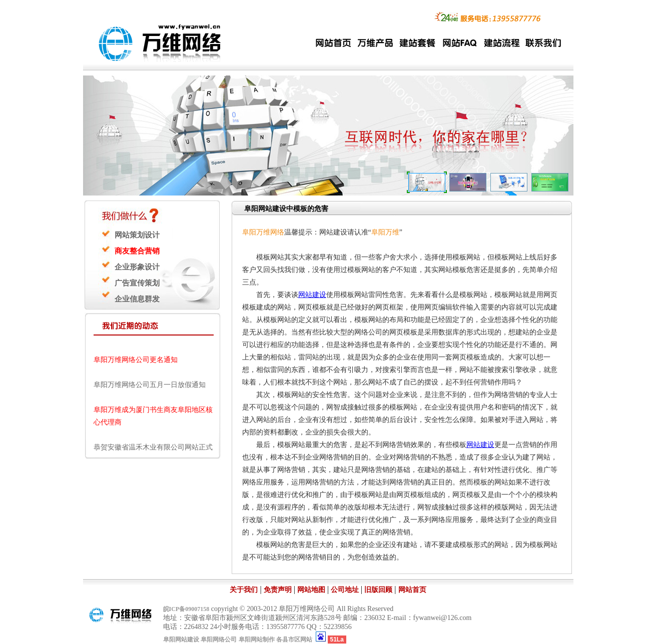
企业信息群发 (137, 299)
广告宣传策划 (137, 283)
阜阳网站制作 (257, 639)
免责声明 (278, 590)
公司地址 (345, 590)
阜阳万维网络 (263, 232)
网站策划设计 (137, 235)
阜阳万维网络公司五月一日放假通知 (150, 386)
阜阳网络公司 (219, 639)
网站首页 (412, 590)
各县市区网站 (294, 639)
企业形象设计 (137, 267)
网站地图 (311, 590)
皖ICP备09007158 (186, 609)
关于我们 (244, 590)
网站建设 (312, 295)
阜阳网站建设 (181, 639)
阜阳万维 (385, 232)
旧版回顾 (378, 590)
